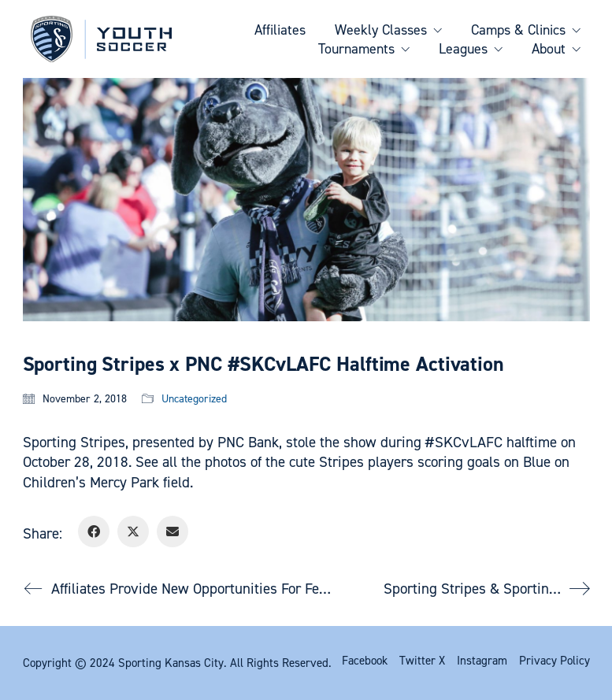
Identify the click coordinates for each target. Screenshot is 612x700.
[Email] (172, 531)
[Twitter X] (133, 531)
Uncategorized (194, 399)
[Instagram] (482, 661)
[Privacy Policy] (555, 661)
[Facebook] (94, 531)
